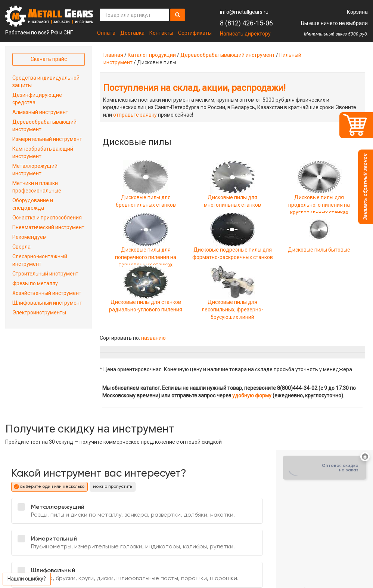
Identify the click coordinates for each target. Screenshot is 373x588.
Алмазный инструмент (40, 112)
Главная (113, 55)
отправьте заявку (135, 115)
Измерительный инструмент (47, 139)
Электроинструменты (39, 313)
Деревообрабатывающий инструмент (228, 55)
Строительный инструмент (45, 274)
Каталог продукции (152, 55)
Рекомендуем (29, 237)
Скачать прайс (49, 59)
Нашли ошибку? (27, 579)
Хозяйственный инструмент (47, 293)
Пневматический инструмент (48, 227)
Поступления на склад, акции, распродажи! (194, 88)
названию (153, 338)
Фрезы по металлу (35, 283)
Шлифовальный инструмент (47, 303)
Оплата (106, 33)
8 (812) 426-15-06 (246, 23)
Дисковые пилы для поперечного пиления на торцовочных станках (146, 247)
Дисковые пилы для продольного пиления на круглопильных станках (319, 194)
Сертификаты (195, 33)
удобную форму (252, 395)
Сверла (21, 247)
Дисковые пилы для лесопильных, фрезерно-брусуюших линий (232, 299)
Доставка (132, 33)
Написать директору (245, 34)
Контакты (161, 33)
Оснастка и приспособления (47, 218)
